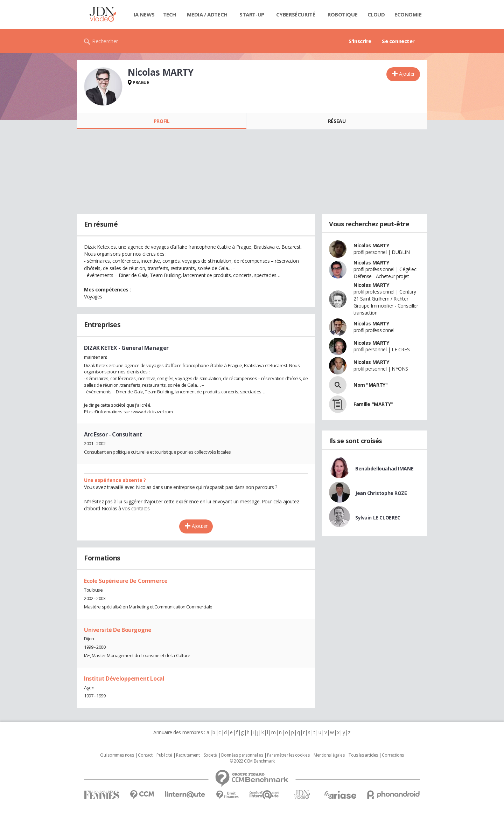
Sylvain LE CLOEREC (378, 518)
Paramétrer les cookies (288, 755)
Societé (210, 755)
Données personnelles (242, 755)
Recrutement (188, 755)
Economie (408, 14)
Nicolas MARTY (371, 245)
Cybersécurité (296, 14)
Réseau (337, 121)
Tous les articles (363, 755)
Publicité (164, 755)
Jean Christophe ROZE (381, 493)
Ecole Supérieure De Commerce (126, 581)
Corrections (393, 755)
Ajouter (407, 74)
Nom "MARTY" (370, 385)
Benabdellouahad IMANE (384, 468)
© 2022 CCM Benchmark (252, 761)
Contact (145, 755)
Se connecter (398, 41)
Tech (170, 14)
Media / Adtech (207, 14)
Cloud (376, 14)
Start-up (252, 14)
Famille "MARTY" (373, 404)
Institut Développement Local (124, 678)
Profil (162, 121)
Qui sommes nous (117, 755)
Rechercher (105, 41)
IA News (144, 14)
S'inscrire (360, 41)
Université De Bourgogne (118, 630)
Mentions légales (329, 755)
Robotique (342, 14)
